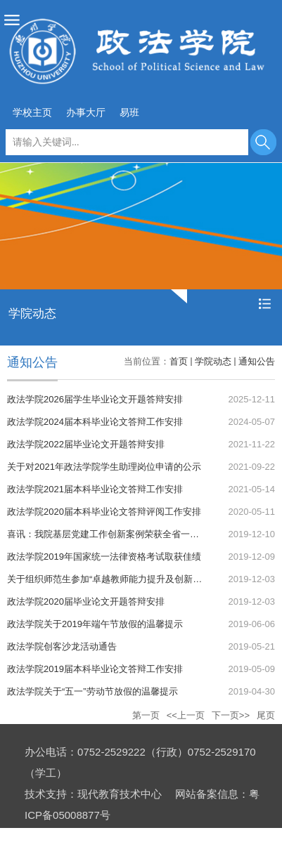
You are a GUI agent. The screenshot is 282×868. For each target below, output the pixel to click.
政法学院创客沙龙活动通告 (62, 646)
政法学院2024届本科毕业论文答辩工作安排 (95, 422)
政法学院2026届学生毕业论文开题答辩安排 (95, 399)
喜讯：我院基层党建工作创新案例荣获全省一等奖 (108, 534)
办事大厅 (86, 112)
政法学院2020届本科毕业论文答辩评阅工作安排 (104, 512)
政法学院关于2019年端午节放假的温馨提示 (95, 624)
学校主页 (32, 112)
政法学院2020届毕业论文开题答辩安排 (86, 601)
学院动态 (213, 361)
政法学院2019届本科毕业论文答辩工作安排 (95, 669)
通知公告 (257, 361)
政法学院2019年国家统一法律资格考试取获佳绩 (104, 557)
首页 (179, 361)
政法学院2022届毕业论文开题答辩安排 (86, 444)
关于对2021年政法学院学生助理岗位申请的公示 (104, 467)
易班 (129, 112)
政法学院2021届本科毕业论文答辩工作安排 (95, 489)
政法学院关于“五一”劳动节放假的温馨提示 (92, 691)
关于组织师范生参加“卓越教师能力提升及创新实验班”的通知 (129, 579)
